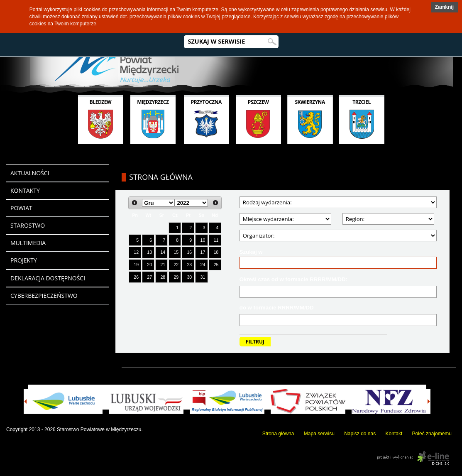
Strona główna (278, 434)
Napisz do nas (360, 434)
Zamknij (444, 7)
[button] (444, 7)
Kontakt (394, 434)
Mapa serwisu (319, 434)
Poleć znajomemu (432, 434)
